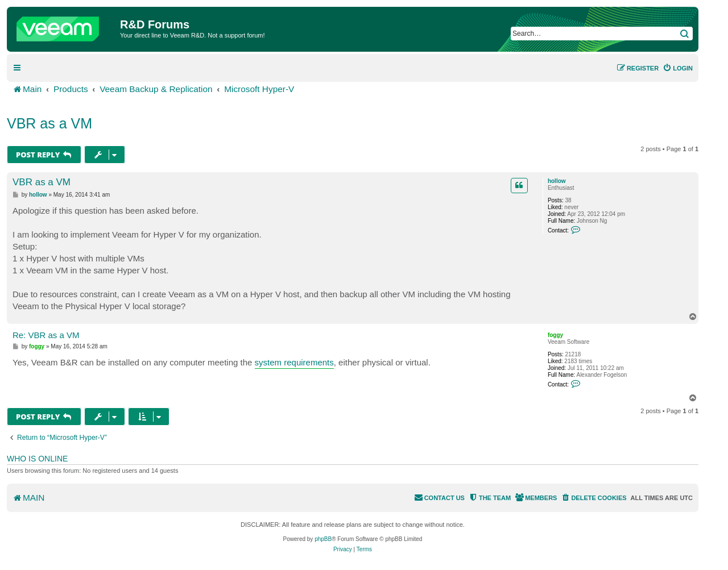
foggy (555, 335)
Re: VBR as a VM (46, 335)
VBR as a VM (49, 123)
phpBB (323, 539)
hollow (557, 181)
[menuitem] (678, 68)
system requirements (294, 362)
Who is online (37, 459)
